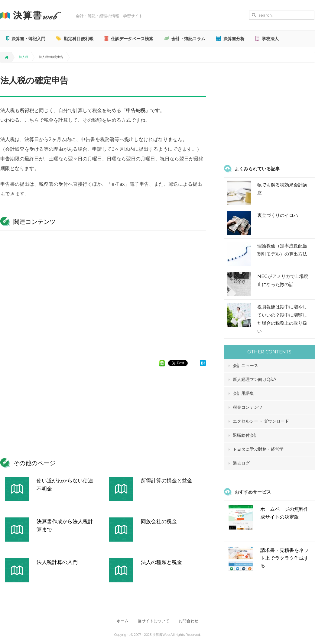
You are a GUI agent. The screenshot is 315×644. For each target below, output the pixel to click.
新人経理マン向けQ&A (255, 379)
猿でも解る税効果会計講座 (282, 189)
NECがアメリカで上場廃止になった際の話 (283, 280)
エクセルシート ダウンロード (261, 421)
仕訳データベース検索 (129, 39)
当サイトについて (154, 621)
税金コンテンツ (248, 407)
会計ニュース (245, 365)
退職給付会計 (245, 435)
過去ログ (241, 463)
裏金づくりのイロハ (278, 215)
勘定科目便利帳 (75, 39)
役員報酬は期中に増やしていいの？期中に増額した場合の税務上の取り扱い (282, 319)
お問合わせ (189, 621)
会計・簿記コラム (185, 39)
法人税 (24, 57)
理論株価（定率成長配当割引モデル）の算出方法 (282, 250)
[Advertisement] (103, 292)
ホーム (122, 621)
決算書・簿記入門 (26, 39)
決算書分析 (230, 39)
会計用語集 (243, 393)
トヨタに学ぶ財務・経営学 (258, 449)
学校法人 (267, 39)
